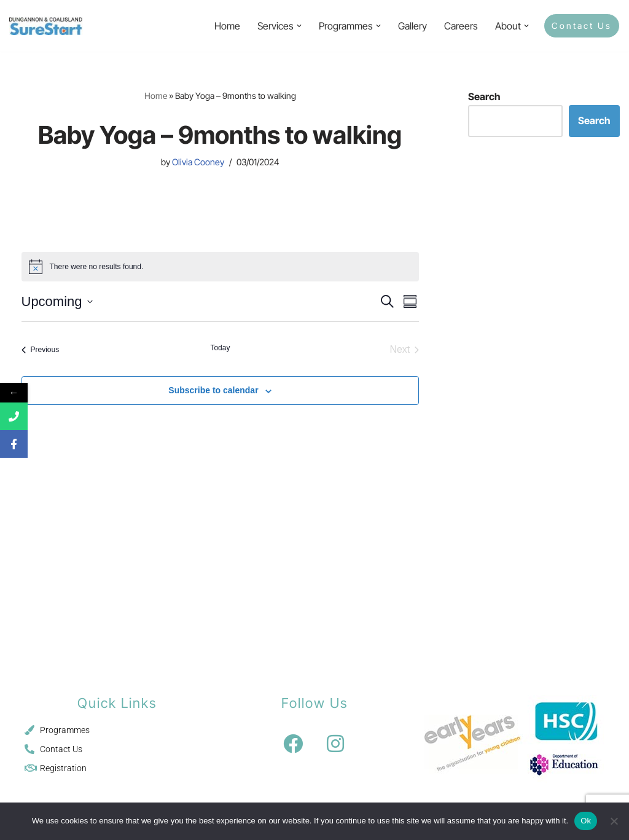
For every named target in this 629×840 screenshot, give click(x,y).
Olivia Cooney (198, 162)
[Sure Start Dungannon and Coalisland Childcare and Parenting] (46, 26)
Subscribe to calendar (213, 390)
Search (484, 96)
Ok (586, 821)
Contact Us (582, 26)
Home (227, 26)
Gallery (412, 26)
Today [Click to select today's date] (220, 348)
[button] (299, 26)
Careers (461, 26)
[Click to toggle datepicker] (57, 301)
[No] (614, 821)
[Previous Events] (41, 350)
